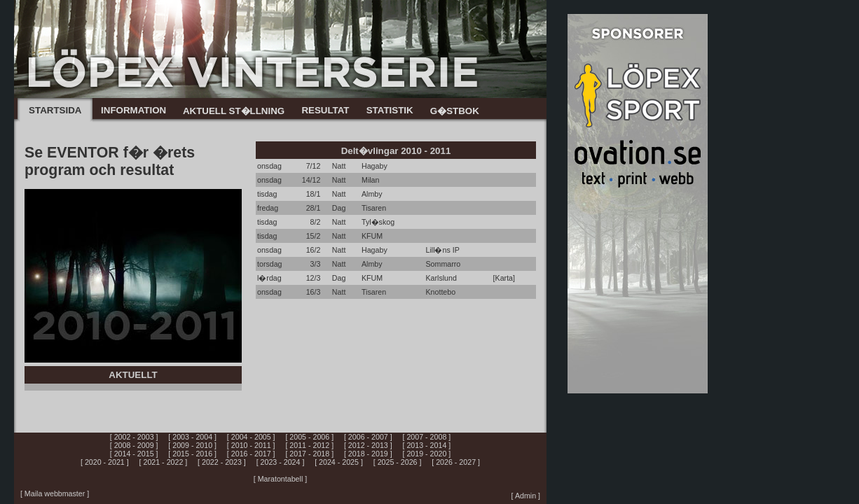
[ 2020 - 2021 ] (105, 462)
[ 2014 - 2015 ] (134, 454)
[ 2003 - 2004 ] (192, 437)
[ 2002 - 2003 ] (134, 437)
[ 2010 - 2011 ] (251, 445)
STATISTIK (390, 110)
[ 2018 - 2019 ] (368, 454)
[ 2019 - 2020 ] (427, 454)
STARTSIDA (55, 110)
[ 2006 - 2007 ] (368, 437)
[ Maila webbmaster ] (55, 493)
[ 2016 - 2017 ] (251, 454)
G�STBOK (455, 111)
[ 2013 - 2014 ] (427, 445)
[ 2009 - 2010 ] (192, 445)
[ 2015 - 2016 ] (192, 454)
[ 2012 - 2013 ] (368, 445)
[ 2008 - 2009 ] (134, 445)
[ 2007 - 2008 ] (427, 437)
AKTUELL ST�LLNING (234, 111)
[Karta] (504, 278)
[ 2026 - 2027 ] (456, 462)
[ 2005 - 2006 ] (309, 437)
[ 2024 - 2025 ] (339, 462)
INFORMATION (133, 110)
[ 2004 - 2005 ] (251, 437)
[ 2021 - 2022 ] (164, 462)
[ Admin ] (526, 496)
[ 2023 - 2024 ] (281, 462)
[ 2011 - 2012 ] (309, 445)
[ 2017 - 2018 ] (309, 454)
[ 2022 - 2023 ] (222, 462)
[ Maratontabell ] (280, 479)
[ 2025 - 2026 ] (398, 462)
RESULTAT (325, 110)
